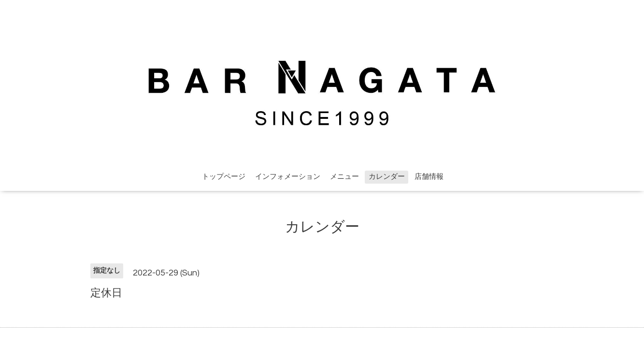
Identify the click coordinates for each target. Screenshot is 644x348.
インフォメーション (288, 177)
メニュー (344, 177)
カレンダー (387, 177)
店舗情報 (429, 177)
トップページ (224, 177)
